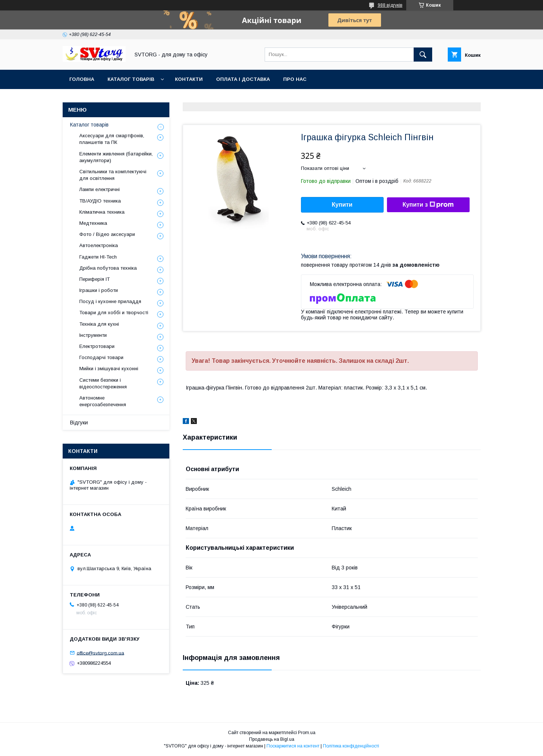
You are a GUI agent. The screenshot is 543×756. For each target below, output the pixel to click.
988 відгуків (390, 5)
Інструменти (93, 335)
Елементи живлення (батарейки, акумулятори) (116, 157)
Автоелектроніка (99, 245)
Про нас (295, 79)
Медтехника (93, 223)
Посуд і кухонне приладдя (110, 301)
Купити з (428, 205)
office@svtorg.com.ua (100, 653)
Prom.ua (307, 733)
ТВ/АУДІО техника (100, 201)
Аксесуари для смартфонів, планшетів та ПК (112, 139)
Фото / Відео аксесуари (107, 234)
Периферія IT (95, 279)
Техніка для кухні (99, 324)
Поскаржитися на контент (293, 746)
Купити (342, 205)
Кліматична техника (102, 212)
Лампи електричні (100, 189)
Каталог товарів (131, 79)
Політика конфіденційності (351, 746)
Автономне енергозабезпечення (103, 401)
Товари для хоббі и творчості (114, 313)
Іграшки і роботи (99, 290)
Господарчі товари (101, 357)
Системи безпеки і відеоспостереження (103, 383)
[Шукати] (423, 55)
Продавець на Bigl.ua (272, 739)
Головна (82, 79)
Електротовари (97, 346)
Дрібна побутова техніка (108, 268)
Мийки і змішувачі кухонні (109, 369)
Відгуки (79, 423)
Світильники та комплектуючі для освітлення (113, 175)
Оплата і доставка (243, 79)
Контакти (189, 79)
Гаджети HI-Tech (98, 257)
